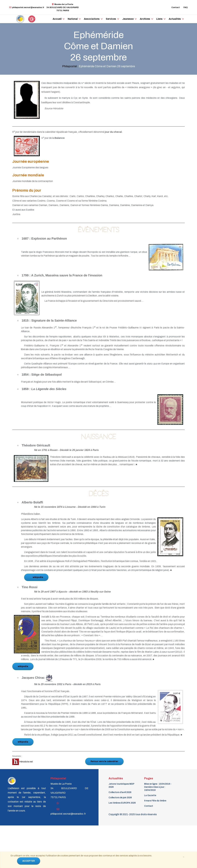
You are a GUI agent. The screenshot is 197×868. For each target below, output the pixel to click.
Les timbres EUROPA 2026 (122, 803)
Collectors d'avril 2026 (120, 792)
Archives (145, 19)
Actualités (175, 19)
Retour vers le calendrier (104, 761)
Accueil (57, 19)
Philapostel (69, 66)
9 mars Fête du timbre (155, 801)
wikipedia (38, 577)
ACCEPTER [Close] (29, 861)
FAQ (186, 7)
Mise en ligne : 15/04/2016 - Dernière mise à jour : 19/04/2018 (158, 787)
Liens (159, 19)
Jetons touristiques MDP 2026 (121, 785)
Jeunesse (128, 19)
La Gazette (150, 795)
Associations (92, 19)
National (73, 19)
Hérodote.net (23, 762)
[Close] (183, 857)
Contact (176, 7)
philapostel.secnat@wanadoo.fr (27, 7)
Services (111, 19)
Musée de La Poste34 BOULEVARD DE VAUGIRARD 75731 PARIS (63, 7)
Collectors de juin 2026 (120, 798)
